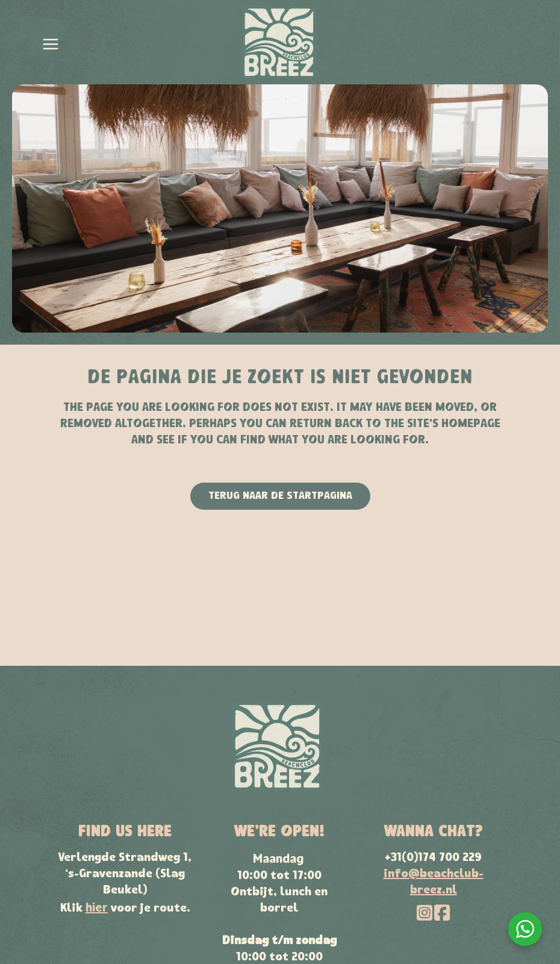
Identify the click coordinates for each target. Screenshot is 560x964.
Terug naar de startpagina (280, 496)
